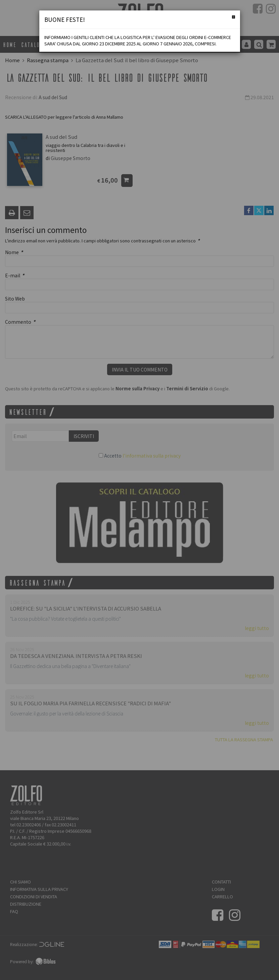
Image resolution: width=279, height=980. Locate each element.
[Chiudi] (234, 17)
